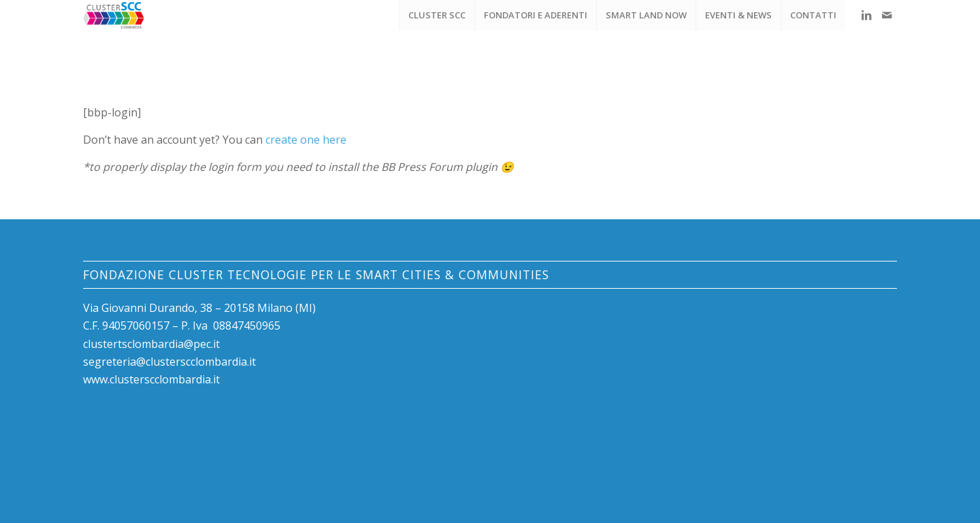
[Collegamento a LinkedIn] (866, 15)
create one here (306, 140)
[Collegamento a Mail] (887, 15)
